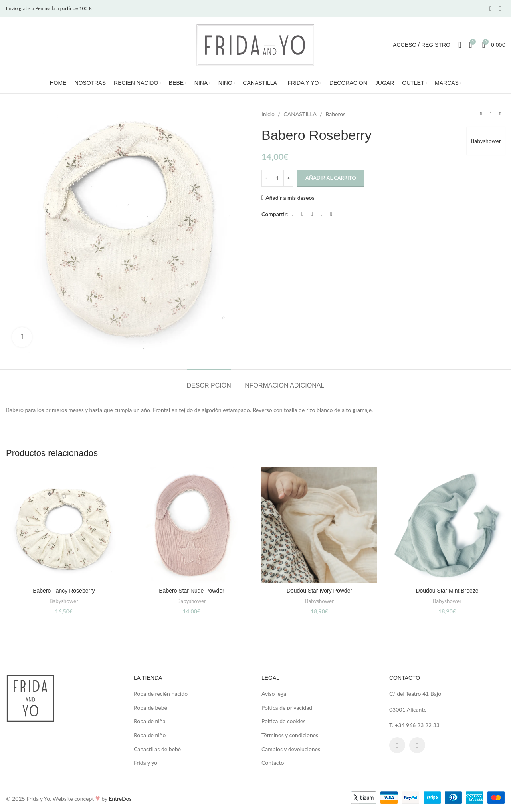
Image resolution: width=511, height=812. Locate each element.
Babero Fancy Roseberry (64, 591)
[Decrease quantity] (266, 178)
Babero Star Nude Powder (191, 591)
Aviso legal (274, 694)
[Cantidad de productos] (277, 178)
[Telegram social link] (331, 214)
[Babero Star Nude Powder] (192, 525)
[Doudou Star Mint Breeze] (447, 525)
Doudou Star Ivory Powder (319, 591)
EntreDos (120, 799)
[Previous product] (481, 114)
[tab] (209, 381)
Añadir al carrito (331, 178)
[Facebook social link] (491, 8)
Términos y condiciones (290, 735)
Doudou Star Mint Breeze (447, 591)
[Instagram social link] (500, 8)
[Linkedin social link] (321, 214)
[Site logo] (255, 44)
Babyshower (486, 141)
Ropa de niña (150, 721)
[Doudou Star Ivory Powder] (319, 525)
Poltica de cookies (283, 721)
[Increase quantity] (288, 178)
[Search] (460, 45)
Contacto (273, 763)
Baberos (335, 114)
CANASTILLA (300, 114)
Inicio (268, 114)
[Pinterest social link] (312, 214)
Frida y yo (146, 763)
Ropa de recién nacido (161, 694)
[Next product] (500, 114)
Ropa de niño (150, 735)
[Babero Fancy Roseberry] (64, 525)
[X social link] (302, 214)
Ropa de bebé (151, 708)
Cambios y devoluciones (291, 749)
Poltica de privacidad (287, 708)
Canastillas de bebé (157, 749)
